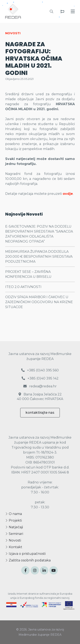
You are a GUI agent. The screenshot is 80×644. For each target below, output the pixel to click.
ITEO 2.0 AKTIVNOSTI (23, 287)
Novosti (13, 540)
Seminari (14, 534)
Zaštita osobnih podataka (28, 560)
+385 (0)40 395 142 (40, 378)
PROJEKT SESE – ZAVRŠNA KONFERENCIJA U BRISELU (28, 274)
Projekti (14, 520)
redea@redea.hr (40, 386)
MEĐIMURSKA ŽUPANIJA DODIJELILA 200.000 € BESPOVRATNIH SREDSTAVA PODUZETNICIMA (39, 257)
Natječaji (14, 527)
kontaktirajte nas (40, 413)
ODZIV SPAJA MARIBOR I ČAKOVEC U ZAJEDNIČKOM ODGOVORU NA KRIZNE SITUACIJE (39, 302)
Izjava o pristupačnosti (25, 554)
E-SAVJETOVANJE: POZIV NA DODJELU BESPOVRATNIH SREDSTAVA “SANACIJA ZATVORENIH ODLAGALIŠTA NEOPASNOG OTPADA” (39, 234)
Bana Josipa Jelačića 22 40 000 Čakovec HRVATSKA (40, 397)
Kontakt (14, 547)
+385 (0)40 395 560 (40, 370)
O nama (14, 514)
